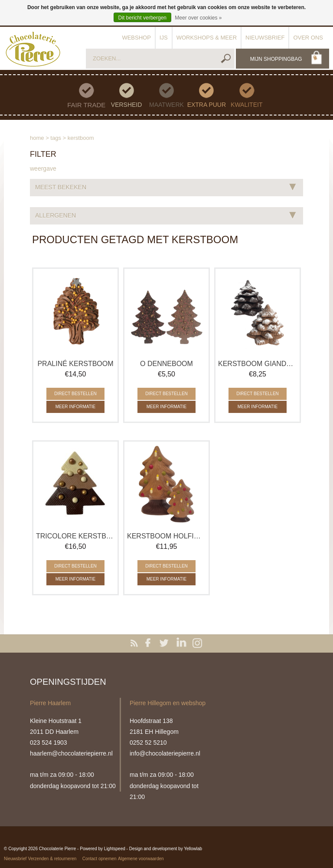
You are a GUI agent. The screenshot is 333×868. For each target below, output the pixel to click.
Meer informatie (76, 407)
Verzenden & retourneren (52, 859)
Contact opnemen (100, 859)
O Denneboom (166, 364)
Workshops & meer (207, 38)
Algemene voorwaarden (141, 859)
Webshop (136, 38)
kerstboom (81, 138)
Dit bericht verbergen (142, 18)
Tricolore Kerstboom (75, 536)
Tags (56, 138)
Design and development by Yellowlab (166, 849)
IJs (164, 38)
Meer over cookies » (198, 18)
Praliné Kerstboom (75, 364)
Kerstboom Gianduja (258, 364)
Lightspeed (115, 849)
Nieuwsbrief (265, 38)
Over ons (308, 38)
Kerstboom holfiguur (166, 536)
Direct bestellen (75, 394)
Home (37, 138)
